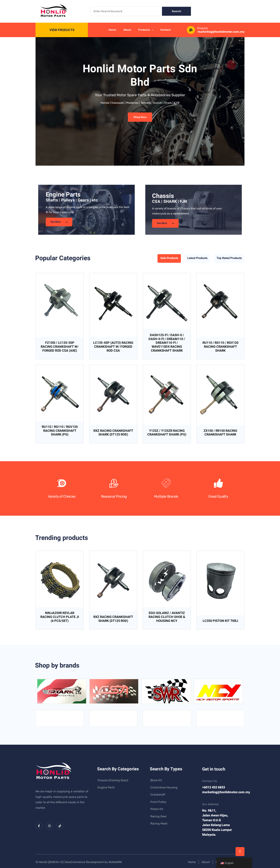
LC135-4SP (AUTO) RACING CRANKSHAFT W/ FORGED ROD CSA (113, 347)
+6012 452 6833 (214, 787)
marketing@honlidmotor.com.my (221, 32)
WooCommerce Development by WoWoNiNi (93, 862)
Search (176, 11)
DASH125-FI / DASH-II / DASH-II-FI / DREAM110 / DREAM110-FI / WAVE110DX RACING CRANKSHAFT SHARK (167, 343)
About (127, 30)
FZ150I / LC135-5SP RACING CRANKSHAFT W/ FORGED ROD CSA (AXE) (60, 347)
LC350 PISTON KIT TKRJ (220, 621)
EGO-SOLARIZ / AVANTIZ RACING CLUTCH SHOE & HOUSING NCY (167, 617)
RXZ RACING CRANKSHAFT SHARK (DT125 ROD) (113, 433)
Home (112, 30)
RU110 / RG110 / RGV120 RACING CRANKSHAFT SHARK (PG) (60, 431)
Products (146, 30)
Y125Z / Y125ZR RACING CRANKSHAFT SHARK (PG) (167, 433)
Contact (166, 30)
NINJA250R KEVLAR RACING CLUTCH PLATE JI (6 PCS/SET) (60, 617)
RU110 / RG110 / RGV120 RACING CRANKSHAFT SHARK (220, 347)
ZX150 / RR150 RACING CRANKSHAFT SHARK (220, 433)
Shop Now (140, 117)
